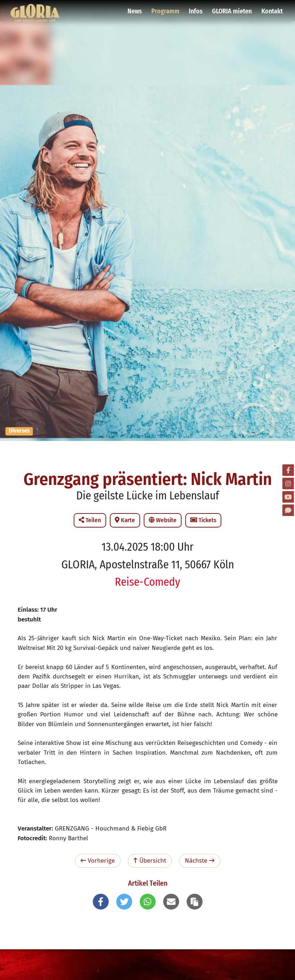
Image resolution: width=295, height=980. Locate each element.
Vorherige (98, 861)
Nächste (200, 861)
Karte (125, 520)
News (136, 9)
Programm (166, 9)
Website (163, 520)
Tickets (203, 520)
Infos (196, 9)
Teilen (90, 520)
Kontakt (272, 9)
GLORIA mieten (232, 9)
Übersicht (150, 861)
